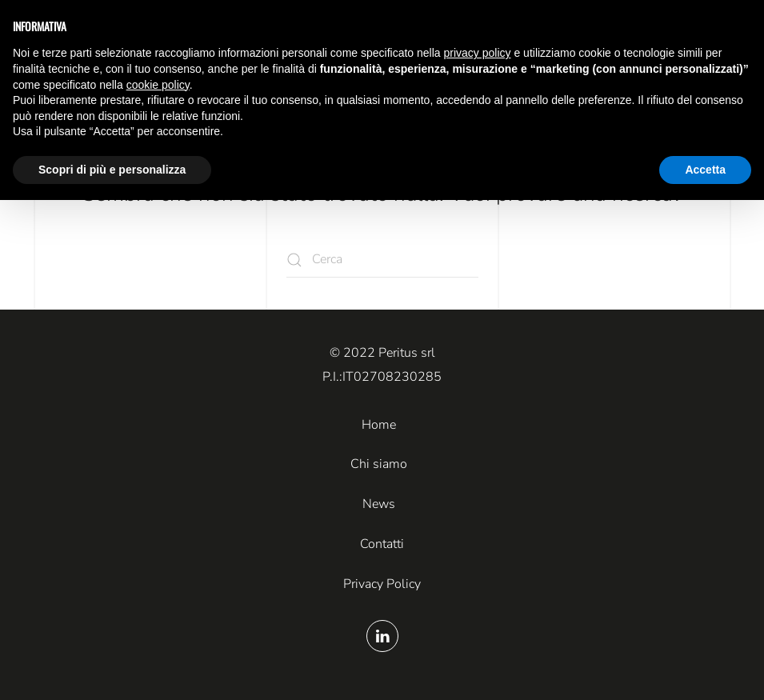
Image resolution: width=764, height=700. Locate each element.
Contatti (382, 544)
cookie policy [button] (158, 85)
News (379, 504)
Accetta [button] (705, 170)
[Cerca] (382, 260)
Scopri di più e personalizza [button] (112, 170)
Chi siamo (379, 464)
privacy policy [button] (478, 53)
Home (379, 425)
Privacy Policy (382, 584)
